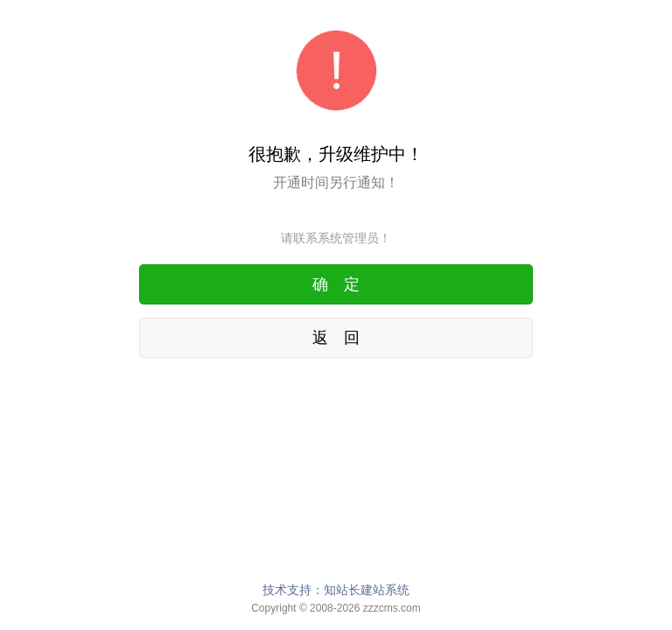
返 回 (336, 338)
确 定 (336, 284)
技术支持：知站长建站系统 (336, 590)
